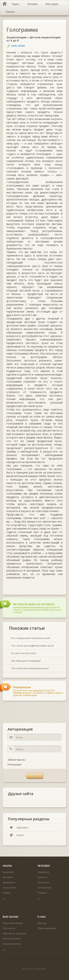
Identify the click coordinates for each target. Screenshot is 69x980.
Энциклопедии (16, 37)
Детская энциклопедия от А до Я (33, 39)
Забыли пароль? (17, 760)
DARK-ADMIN (18, 46)
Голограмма (22, 30)
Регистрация (14, 765)
